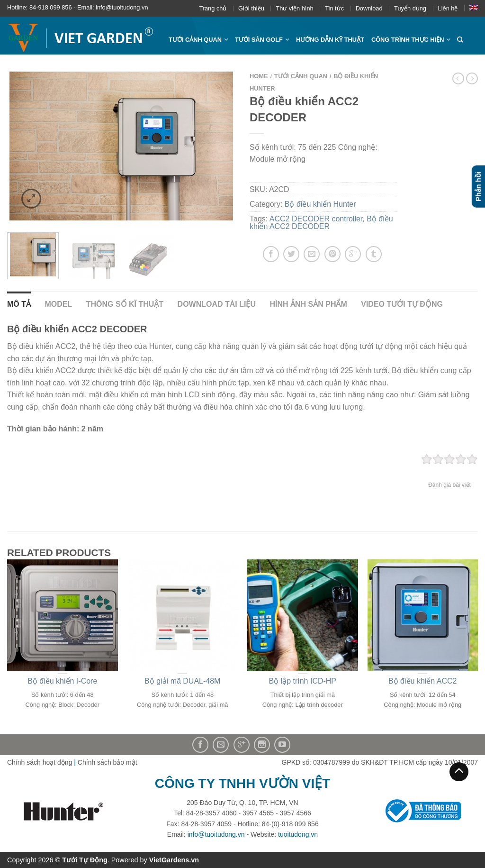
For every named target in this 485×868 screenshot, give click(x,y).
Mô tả (19, 304)
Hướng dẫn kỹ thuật (330, 40)
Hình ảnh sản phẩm (308, 304)
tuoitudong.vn (298, 834)
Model (58, 304)
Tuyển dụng (410, 8)
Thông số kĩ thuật (125, 304)
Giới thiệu (251, 8)
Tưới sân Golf (259, 40)
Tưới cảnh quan (195, 40)
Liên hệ (448, 8)
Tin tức (334, 8)
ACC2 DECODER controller (316, 219)
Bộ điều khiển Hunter (320, 204)
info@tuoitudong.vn (216, 834)
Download (369, 8)
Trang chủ (213, 8)
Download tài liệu (217, 304)
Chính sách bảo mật (108, 762)
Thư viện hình (294, 8)
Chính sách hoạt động (40, 762)
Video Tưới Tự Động (402, 304)
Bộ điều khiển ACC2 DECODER (321, 223)
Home (259, 76)
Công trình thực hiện (408, 40)
